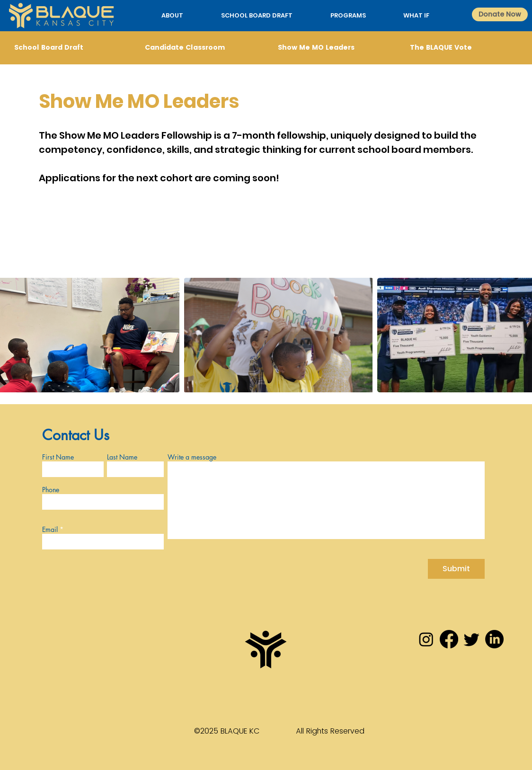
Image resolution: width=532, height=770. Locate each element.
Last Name (122, 457)
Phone (51, 490)
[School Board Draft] (67, 48)
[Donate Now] (500, 14)
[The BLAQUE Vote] (462, 48)
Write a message (192, 457)
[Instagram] (426, 639)
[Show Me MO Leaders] (330, 48)
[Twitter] (472, 639)
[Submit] (456, 569)
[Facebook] (449, 639)
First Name (58, 457)
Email (50, 530)
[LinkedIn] (494, 639)
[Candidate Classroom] (197, 48)
